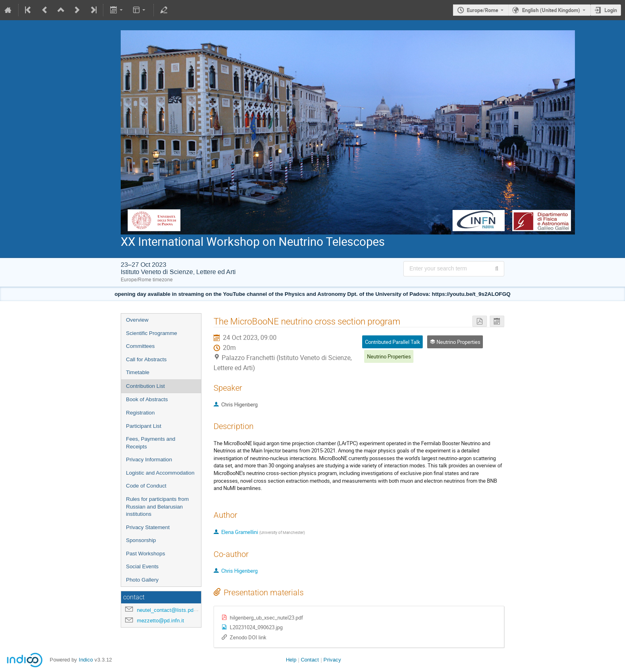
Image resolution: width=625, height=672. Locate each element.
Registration (140, 413)
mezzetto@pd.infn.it (160, 621)
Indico (86, 660)
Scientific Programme (152, 333)
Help (291, 660)
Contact (310, 660)
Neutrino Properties (389, 356)
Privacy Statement (148, 527)
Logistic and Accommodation (160, 473)
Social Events (142, 566)
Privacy (332, 660)
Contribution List (145, 386)
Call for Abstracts (146, 359)
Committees (140, 346)
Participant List (144, 426)
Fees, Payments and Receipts (151, 443)
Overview (137, 320)
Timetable (138, 372)
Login (611, 10)
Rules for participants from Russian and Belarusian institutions (157, 507)
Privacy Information (149, 460)
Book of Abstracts (147, 399)
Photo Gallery (142, 580)
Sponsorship (141, 540)
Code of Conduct (146, 486)
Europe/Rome (482, 10)
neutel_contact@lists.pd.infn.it (172, 610)
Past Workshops (146, 554)
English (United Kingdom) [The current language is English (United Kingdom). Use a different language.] (551, 10)
